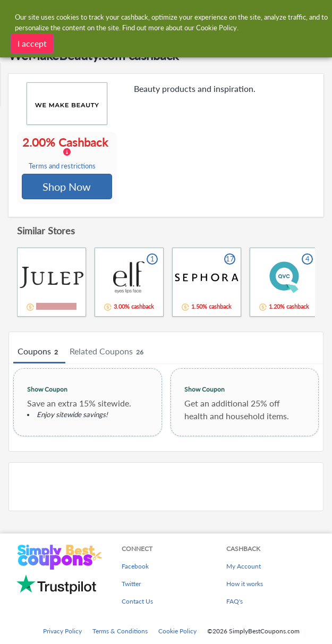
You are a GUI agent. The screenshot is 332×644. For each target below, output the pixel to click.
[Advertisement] (166, 488)
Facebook (135, 566)
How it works (245, 584)
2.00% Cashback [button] (67, 154)
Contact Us (137, 601)
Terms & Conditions (120, 631)
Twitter (131, 584)
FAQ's (235, 601)
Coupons (39, 353)
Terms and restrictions (63, 167)
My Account (244, 566)
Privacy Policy (62, 631)
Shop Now (67, 187)
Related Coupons (108, 353)
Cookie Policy (177, 631)
